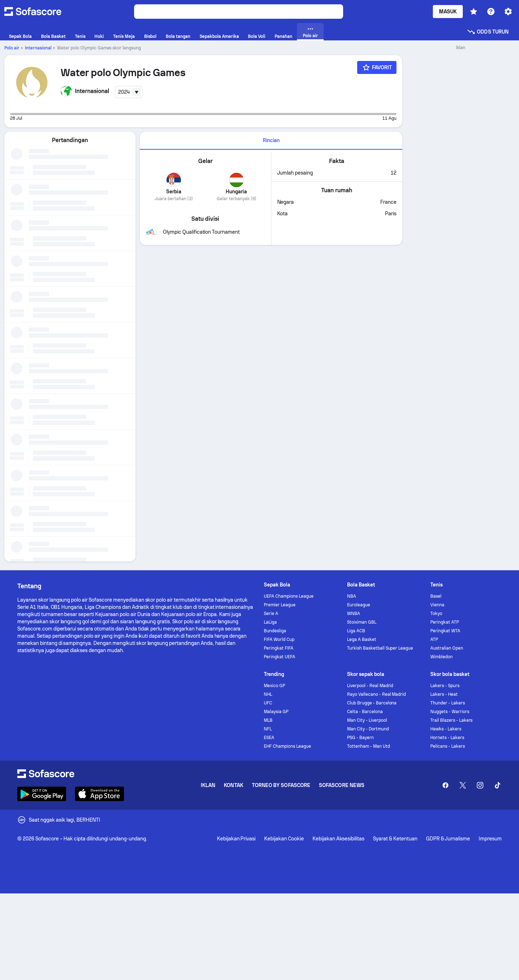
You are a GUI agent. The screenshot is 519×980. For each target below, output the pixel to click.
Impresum (490, 839)
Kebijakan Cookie (284, 839)
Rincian (271, 140)
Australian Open (447, 648)
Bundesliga (275, 631)
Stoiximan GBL (362, 622)
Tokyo (436, 614)
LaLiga (270, 622)
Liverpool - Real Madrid (370, 686)
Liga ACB (356, 631)
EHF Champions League (287, 746)
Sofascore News (342, 785)
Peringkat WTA (445, 631)
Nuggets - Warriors (450, 712)
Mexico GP (274, 686)
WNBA (354, 614)
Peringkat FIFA (279, 648)
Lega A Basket (362, 640)
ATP (434, 640)
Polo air (12, 48)
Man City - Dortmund (368, 729)
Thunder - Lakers (448, 703)
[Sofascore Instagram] (480, 785)
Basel (436, 596)
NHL (268, 694)
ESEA (269, 738)
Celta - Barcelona (365, 712)
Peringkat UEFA (280, 657)
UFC (268, 703)
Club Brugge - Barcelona (372, 703)
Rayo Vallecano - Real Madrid (376, 694)
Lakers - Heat (444, 694)
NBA (352, 596)
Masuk (448, 12)
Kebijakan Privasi (236, 839)
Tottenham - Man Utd (369, 746)
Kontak (233, 785)
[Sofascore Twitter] (463, 785)
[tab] (271, 141)
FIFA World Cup (279, 640)
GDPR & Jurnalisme (448, 839)
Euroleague (359, 605)
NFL (268, 729)
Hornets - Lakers (447, 738)
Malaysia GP (276, 712)
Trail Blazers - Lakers (451, 720)
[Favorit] (377, 67)
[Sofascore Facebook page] (445, 785)
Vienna (437, 605)
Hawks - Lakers (446, 729)
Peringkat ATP (445, 622)
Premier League (280, 605)
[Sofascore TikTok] (497, 785)
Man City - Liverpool (367, 720)
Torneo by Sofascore (281, 785)
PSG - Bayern (360, 738)
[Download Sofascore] (42, 794)
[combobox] (129, 92)
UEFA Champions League (289, 596)
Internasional (38, 48)
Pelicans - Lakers (448, 746)
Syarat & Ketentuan (395, 839)
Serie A (271, 614)
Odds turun (488, 32)
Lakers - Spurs (445, 686)
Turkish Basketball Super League (380, 648)
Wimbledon (442, 657)
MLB (268, 720)
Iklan (208, 785)
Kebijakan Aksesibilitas (338, 839)
